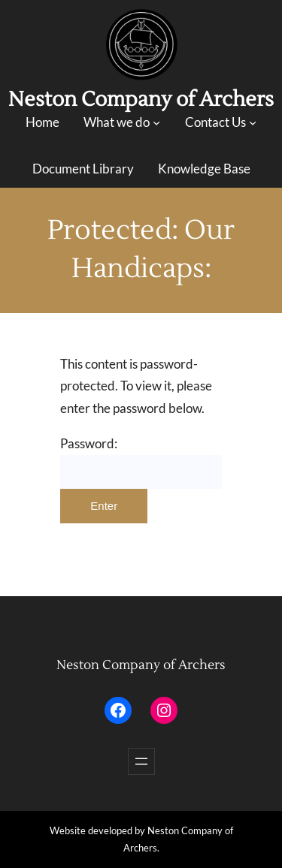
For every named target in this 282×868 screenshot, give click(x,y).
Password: (141, 463)
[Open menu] (141, 761)
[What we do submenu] (156, 122)
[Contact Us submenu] (253, 122)
